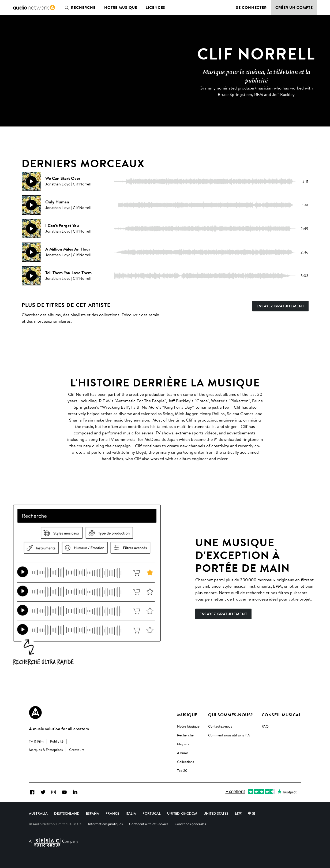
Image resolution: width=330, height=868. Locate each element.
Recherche (79, 8)
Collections (185, 762)
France (112, 813)
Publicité (57, 741)
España (93, 813)
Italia (131, 813)
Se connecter (251, 8)
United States (216, 813)
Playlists (183, 744)
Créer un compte (294, 8)
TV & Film (36, 741)
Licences (155, 8)
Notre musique (121, 8)
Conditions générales (190, 824)
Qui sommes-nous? (231, 715)
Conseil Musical (281, 715)
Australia (38, 813)
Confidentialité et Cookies (149, 824)
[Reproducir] (31, 181)
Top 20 (182, 770)
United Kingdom (182, 813)
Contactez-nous (220, 726)
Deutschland (67, 813)
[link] (34, 8)
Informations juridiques (105, 824)
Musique (187, 715)
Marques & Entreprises (46, 750)
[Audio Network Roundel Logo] (35, 713)
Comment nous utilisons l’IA (229, 735)
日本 (238, 813)
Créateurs (77, 750)
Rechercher (186, 735)
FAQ (265, 726)
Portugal (152, 813)
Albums (183, 753)
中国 (252, 813)
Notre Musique (188, 726)
